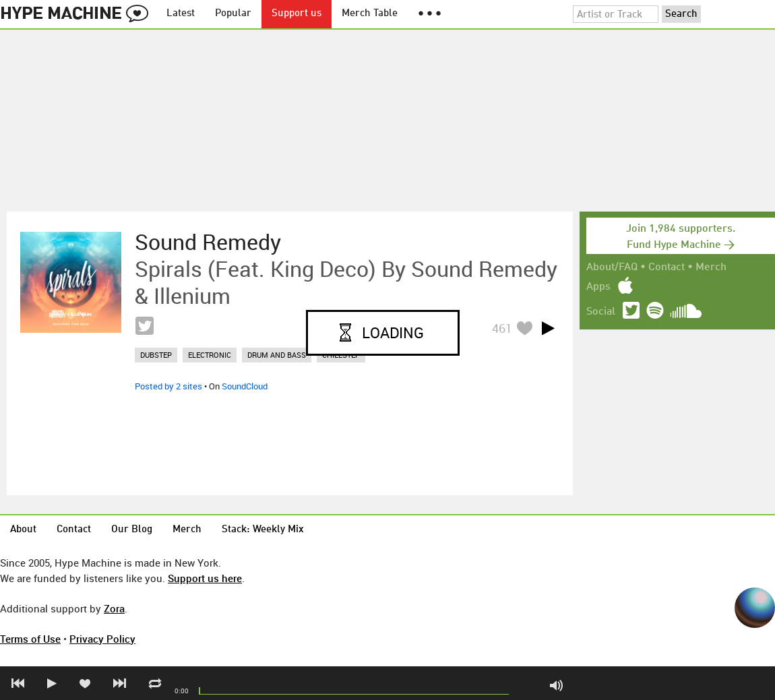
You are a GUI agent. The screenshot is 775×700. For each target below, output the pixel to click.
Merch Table (370, 14)
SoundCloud (245, 386)
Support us (297, 14)
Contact (666, 267)
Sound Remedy (208, 242)
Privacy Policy (102, 639)
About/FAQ (612, 267)
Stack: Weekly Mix (263, 530)
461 (502, 328)
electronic (210, 355)
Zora (114, 608)
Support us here (205, 578)
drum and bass (277, 355)
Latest (181, 14)
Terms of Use (30, 639)
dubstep (156, 355)
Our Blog (132, 530)
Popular (233, 14)
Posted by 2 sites (168, 386)
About (23, 530)
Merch (711, 267)
